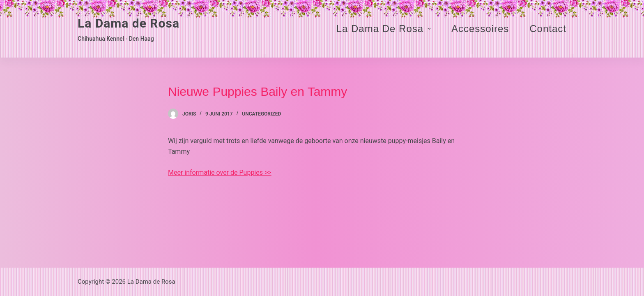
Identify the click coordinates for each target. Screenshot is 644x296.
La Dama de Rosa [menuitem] (385, 29)
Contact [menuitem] (548, 29)
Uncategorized (261, 114)
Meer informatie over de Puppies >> (220, 172)
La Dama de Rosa (129, 23)
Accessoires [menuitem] (480, 29)
